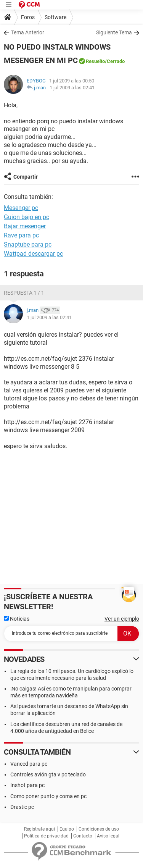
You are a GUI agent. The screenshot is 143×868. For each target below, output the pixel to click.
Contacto (83, 836)
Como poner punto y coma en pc (48, 796)
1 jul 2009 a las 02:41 (72, 88)
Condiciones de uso (99, 829)
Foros (28, 17)
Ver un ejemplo (122, 619)
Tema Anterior (28, 32)
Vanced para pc (29, 764)
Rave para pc (21, 235)
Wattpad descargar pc (33, 254)
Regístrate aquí (39, 829)
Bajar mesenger (25, 226)
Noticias (17, 619)
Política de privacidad (46, 836)
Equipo (67, 829)
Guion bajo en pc (27, 217)
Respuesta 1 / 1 (24, 293)
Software (55, 17)
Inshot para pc (27, 785)
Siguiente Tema (114, 32)
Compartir (26, 177)
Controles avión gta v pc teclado (48, 774)
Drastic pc (22, 807)
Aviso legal (108, 836)
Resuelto (95, 61)
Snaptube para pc (28, 244)
